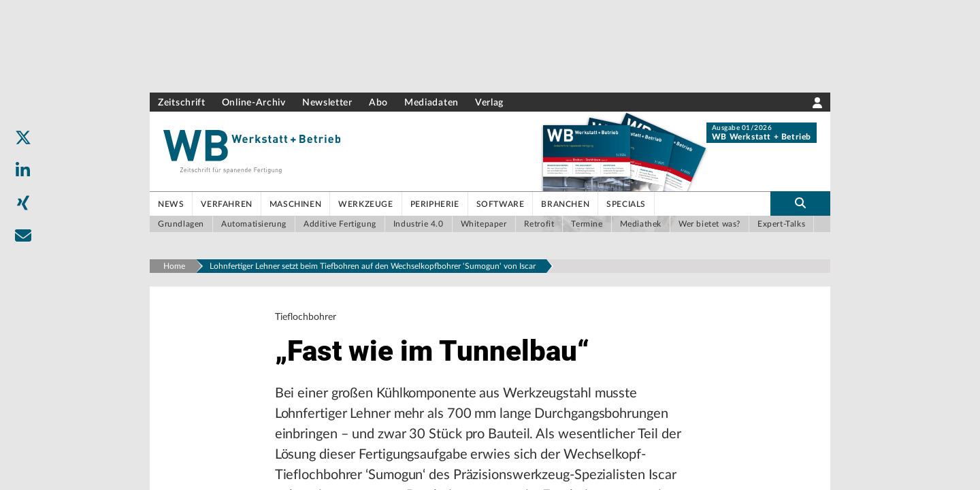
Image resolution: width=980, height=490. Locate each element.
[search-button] (800, 203)
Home (174, 266)
